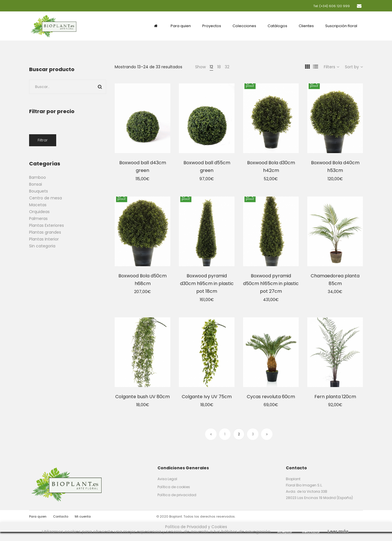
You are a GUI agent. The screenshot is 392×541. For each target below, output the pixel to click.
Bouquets (39, 191)
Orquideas (39, 212)
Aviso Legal (167, 479)
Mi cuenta (83, 516)
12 (211, 67)
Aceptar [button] (285, 532)
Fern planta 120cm (335, 397)
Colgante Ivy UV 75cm (207, 397)
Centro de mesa (46, 198)
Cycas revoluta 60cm (271, 397)
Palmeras (38, 219)
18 (219, 67)
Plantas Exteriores (47, 225)
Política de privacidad (177, 495)
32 (227, 67)
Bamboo (38, 177)
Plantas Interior (44, 239)
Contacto (61, 516)
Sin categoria (42, 246)
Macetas (38, 205)
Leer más (338, 531)
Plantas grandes (45, 232)
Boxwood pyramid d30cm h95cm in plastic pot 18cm (207, 284)
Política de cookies (174, 487)
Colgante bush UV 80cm (143, 397)
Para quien (38, 516)
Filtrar (43, 140)
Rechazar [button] (311, 532)
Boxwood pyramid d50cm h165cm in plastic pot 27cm (271, 284)
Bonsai (36, 184)
